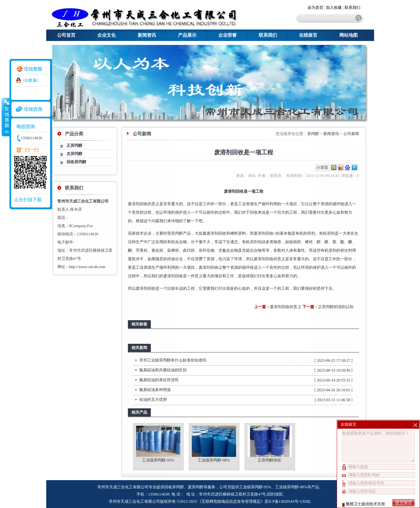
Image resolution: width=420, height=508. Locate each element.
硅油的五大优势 (153, 400)
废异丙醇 (196, 487)
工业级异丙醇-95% (158, 460)
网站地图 (349, 35)
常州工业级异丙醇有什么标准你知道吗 (173, 360)
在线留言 (308, 35)
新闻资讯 (147, 35)
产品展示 (187, 35)
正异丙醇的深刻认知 (336, 307)
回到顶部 (275, 494)
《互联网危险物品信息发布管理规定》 (231, 501)
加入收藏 (334, 8)
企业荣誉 (228, 35)
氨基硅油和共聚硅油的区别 (163, 370)
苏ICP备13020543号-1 (283, 501)
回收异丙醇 (76, 162)
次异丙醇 (74, 154)
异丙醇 (313, 134)
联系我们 (352, 8)
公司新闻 (351, 134)
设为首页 (316, 8)
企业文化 (107, 35)
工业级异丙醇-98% (214, 460)
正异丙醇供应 (270, 460)
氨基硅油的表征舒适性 (159, 380)
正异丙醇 (74, 146)
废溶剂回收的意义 (286, 307)
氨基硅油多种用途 (155, 390)
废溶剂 (134, 204)
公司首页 (66, 35)
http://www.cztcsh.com (87, 267)
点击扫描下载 (28, 200)
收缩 (6, 117)
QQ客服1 (31, 80)
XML (307, 501)
